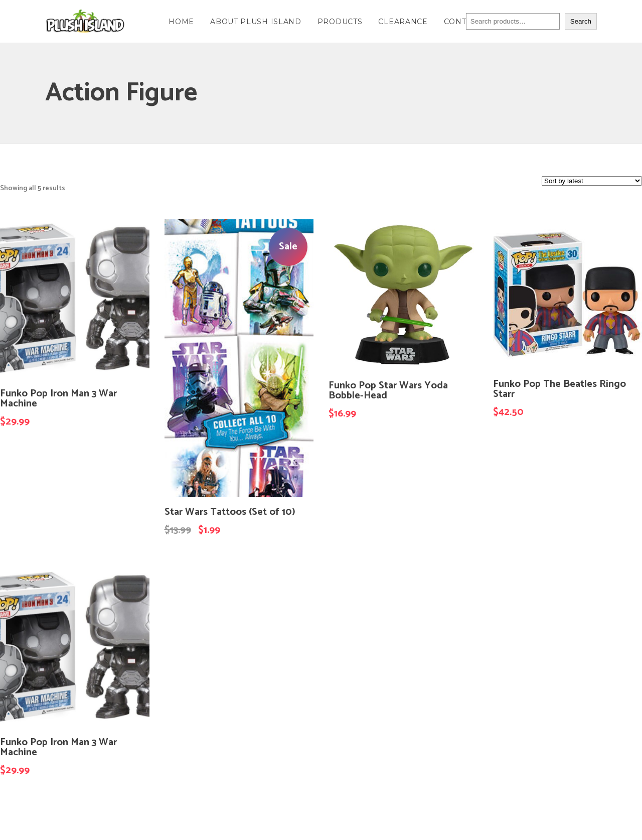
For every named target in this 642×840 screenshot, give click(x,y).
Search (581, 21)
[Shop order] (592, 181)
